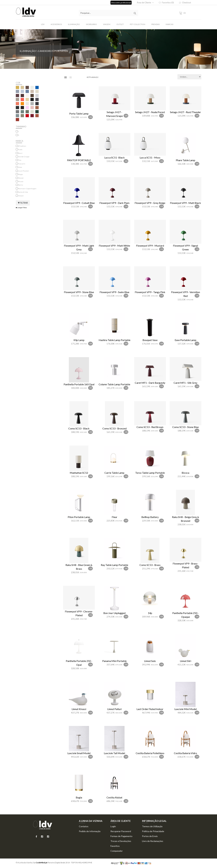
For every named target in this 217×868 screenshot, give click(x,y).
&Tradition (22, 146)
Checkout (185, 3)
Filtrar (23, 203)
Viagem (107, 24)
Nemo (21, 185)
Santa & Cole (23, 192)
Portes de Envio (150, 836)
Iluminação (74, 24)
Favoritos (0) (166, 3)
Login (113, 826)
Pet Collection (138, 24)
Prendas (155, 24)
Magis (21, 174)
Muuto (21, 181)
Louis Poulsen (24, 171)
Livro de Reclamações (153, 841)
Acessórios (56, 24)
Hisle (20, 167)
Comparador (117, 851)
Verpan (21, 196)
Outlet (120, 24)
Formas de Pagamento (121, 836)
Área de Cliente (145, 3)
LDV (43, 24)
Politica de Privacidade (153, 831)
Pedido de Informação (90, 831)
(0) (183, 13)
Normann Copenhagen (27, 189)
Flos (20, 160)
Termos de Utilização (152, 826)
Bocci (20, 153)
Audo (20, 150)
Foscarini (22, 164)
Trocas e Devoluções (121, 841)
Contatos (84, 826)
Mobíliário (91, 24)
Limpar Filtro (21, 208)
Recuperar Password (121, 831)
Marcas (169, 24)
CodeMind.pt (42, 863)
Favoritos (115, 846)
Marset (21, 178)
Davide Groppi (24, 157)
